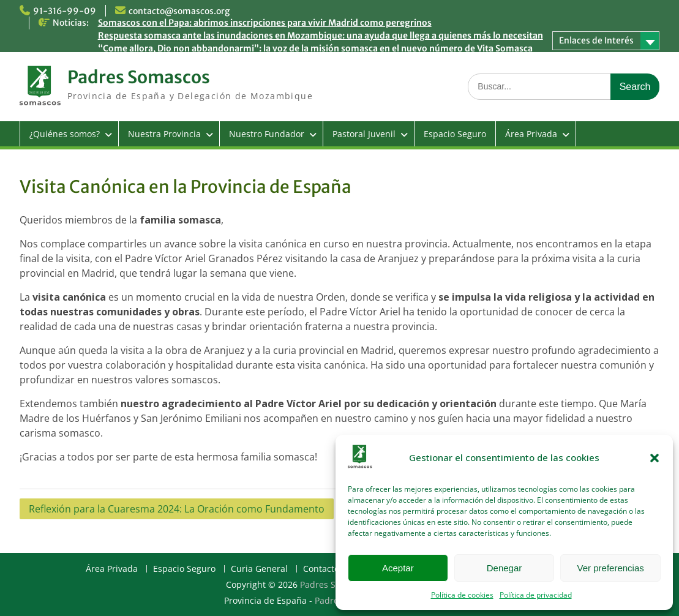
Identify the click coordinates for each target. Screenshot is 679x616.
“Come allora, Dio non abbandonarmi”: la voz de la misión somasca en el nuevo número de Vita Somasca (315, 48)
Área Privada (531, 134)
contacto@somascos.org (179, 11)
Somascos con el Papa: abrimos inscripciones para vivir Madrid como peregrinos (265, 23)
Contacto (321, 569)
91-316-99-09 (65, 11)
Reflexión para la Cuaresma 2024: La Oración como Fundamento (177, 509)
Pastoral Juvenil (364, 134)
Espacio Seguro (455, 134)
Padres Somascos (139, 77)
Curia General (259, 569)
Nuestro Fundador (267, 134)
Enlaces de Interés (596, 40)
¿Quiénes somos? (65, 134)
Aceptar (398, 568)
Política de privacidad (536, 595)
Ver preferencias (611, 568)
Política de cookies (462, 595)
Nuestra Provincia (164, 134)
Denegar (505, 568)
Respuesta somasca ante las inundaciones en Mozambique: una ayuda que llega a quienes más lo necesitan (321, 36)
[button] (655, 458)
